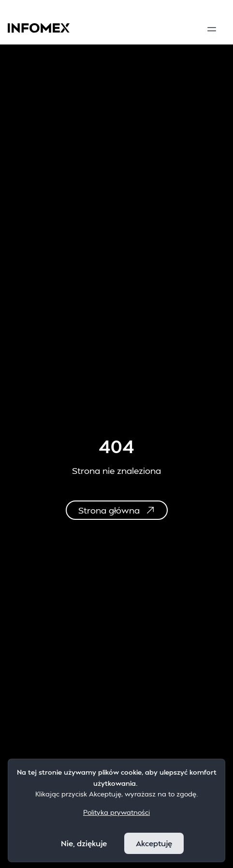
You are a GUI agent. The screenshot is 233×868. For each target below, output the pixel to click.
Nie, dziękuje (84, 843)
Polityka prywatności (116, 812)
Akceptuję (154, 843)
